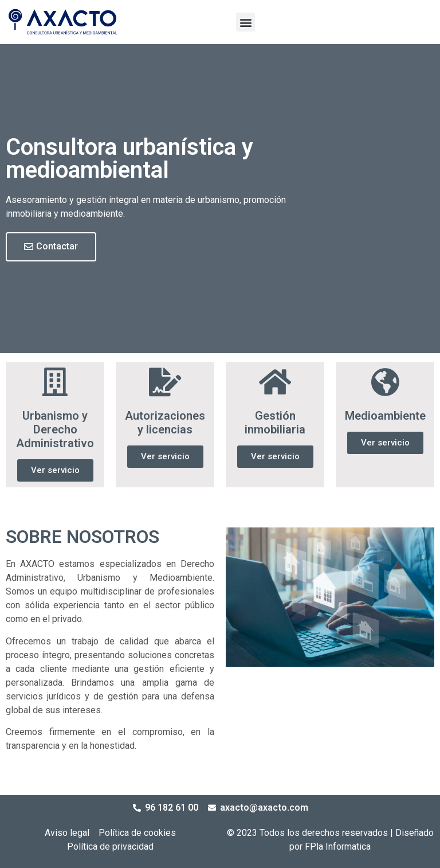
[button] (245, 22)
